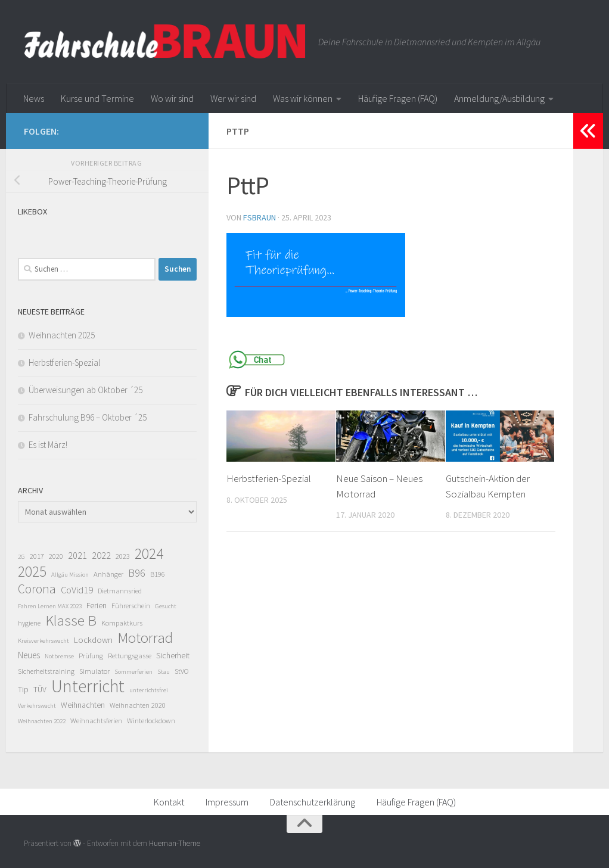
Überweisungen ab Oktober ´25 (86, 390)
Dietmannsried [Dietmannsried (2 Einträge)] (120, 591)
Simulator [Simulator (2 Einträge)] (94, 671)
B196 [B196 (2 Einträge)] (158, 574)
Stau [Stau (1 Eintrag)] (164, 672)
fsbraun (260, 217)
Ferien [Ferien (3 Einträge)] (97, 605)
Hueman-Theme (175, 843)
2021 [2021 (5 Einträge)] (77, 556)
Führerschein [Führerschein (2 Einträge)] (131, 606)
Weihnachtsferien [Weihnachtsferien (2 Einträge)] (96, 721)
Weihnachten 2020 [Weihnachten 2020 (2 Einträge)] (138, 705)
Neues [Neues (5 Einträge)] (29, 655)
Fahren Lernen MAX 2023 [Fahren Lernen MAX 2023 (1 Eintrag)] (50, 606)
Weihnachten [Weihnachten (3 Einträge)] (83, 705)
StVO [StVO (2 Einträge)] (181, 671)
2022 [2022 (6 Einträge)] (101, 555)
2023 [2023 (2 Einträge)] (123, 556)
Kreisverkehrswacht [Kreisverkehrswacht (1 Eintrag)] (44, 641)
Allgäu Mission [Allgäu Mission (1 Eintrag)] (70, 575)
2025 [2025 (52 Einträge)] (32, 571)
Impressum (227, 802)
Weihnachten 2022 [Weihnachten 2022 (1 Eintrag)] (42, 721)
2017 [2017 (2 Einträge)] (37, 556)
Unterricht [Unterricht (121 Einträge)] (88, 686)
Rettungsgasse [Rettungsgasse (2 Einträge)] (130, 656)
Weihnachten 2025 (62, 335)
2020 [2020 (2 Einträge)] (56, 556)
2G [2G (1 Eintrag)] (21, 557)
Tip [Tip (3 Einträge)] (23, 689)
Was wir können (303, 98)
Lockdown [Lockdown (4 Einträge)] (93, 640)
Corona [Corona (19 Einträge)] (37, 589)
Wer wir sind (233, 98)
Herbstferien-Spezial (269, 478)
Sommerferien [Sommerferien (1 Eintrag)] (133, 672)
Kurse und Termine (97, 98)
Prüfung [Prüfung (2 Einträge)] (91, 656)
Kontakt (169, 802)
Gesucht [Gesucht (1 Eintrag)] (166, 606)
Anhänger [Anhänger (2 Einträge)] (108, 574)
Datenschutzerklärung (313, 802)
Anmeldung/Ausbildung (499, 98)
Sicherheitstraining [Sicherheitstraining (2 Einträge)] (46, 671)
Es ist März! (48, 445)
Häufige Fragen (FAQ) (398, 98)
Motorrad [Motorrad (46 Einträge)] (145, 637)
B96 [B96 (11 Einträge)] (137, 573)
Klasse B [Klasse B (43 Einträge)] (71, 621)
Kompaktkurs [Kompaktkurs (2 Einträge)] (122, 623)
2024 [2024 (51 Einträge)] (149, 553)
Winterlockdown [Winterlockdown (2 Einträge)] (151, 721)
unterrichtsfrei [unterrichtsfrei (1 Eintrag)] (149, 690)
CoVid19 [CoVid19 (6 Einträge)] (77, 590)
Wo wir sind (172, 98)
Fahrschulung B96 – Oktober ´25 (88, 417)
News (34, 98)
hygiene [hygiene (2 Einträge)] (29, 623)
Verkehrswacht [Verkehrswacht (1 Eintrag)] (37, 706)
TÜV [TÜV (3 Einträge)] (40, 689)
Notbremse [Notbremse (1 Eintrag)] (59, 656)
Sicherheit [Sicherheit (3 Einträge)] (173, 655)
